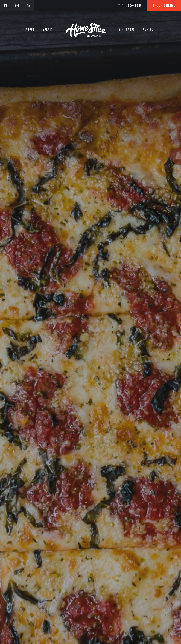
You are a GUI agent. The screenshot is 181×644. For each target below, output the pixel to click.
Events (48, 30)
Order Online (164, 6)
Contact (149, 30)
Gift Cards (127, 30)
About (30, 30)
